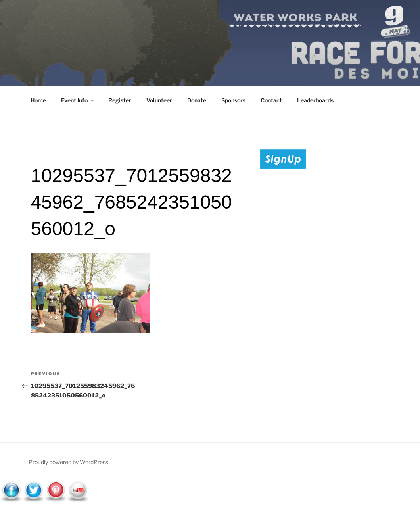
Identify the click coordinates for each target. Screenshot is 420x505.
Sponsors (233, 100)
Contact (271, 100)
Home (38, 100)
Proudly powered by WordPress (68, 462)
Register (120, 100)
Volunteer (159, 100)
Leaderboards (315, 100)
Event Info (78, 100)
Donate (197, 100)
